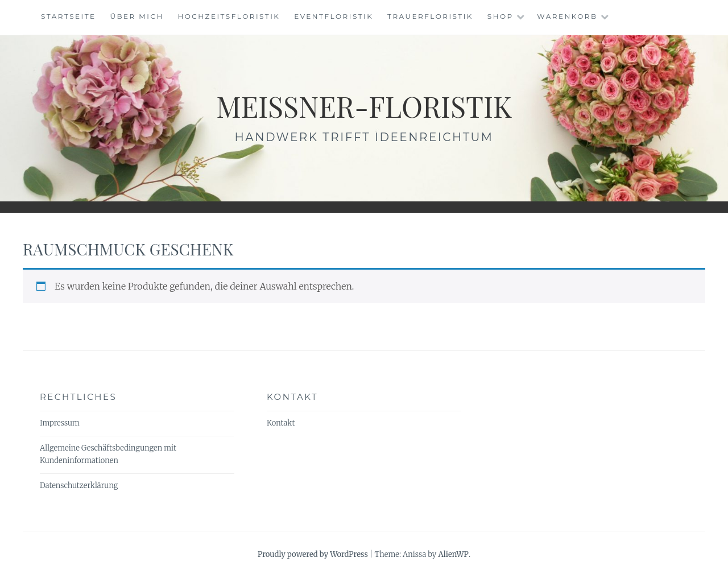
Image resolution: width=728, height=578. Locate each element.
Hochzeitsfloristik (229, 16)
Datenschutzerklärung (79, 486)
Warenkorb (567, 16)
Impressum (60, 423)
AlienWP (453, 554)
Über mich (136, 16)
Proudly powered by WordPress (313, 554)
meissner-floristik (364, 106)
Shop (500, 16)
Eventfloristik (334, 16)
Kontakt (281, 423)
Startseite (69, 16)
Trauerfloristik (430, 16)
